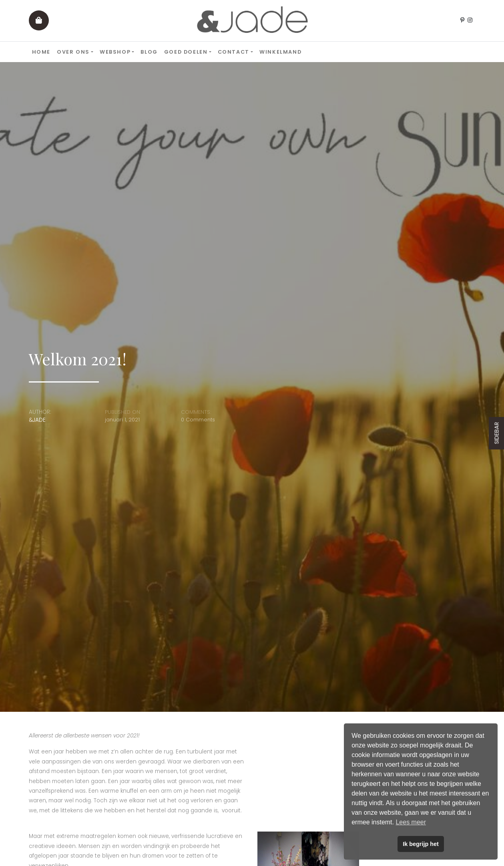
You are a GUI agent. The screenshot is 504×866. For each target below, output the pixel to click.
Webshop (115, 52)
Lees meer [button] (411, 822)
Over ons (73, 52)
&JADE (37, 420)
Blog (149, 52)
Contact (234, 52)
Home (41, 52)
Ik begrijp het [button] (421, 844)
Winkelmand (280, 52)
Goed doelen (186, 52)
